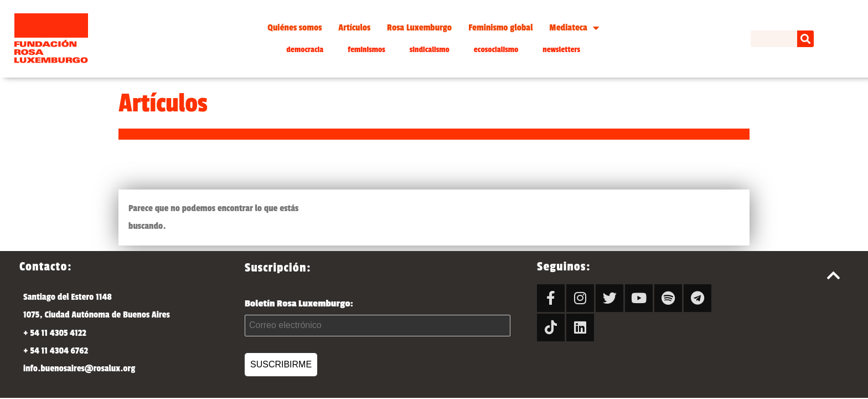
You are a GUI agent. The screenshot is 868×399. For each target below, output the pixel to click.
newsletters (561, 50)
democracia (305, 50)
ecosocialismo (496, 50)
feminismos (366, 50)
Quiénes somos (294, 28)
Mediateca (574, 28)
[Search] (805, 39)
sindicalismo (430, 50)
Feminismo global (500, 28)
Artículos (354, 28)
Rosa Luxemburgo (419, 28)
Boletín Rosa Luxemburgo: (378, 317)
